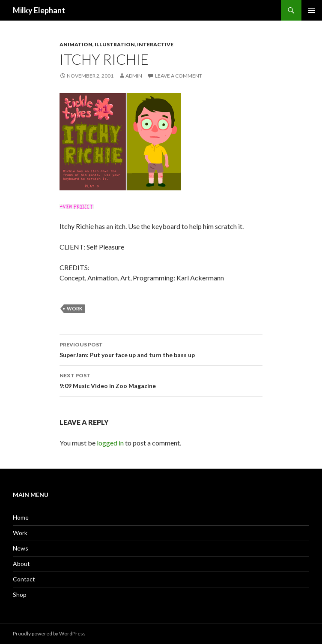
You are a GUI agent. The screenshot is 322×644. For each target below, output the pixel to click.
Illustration (115, 44)
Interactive (155, 44)
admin (134, 76)
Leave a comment (179, 76)
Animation (76, 44)
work (75, 308)
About (21, 564)
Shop (20, 594)
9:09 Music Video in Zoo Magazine (161, 380)
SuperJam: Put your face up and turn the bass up (161, 349)
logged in (110, 443)
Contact (24, 579)
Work (20, 533)
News (21, 548)
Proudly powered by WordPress (49, 633)
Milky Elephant (39, 10)
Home (21, 517)
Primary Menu (312, 10)
